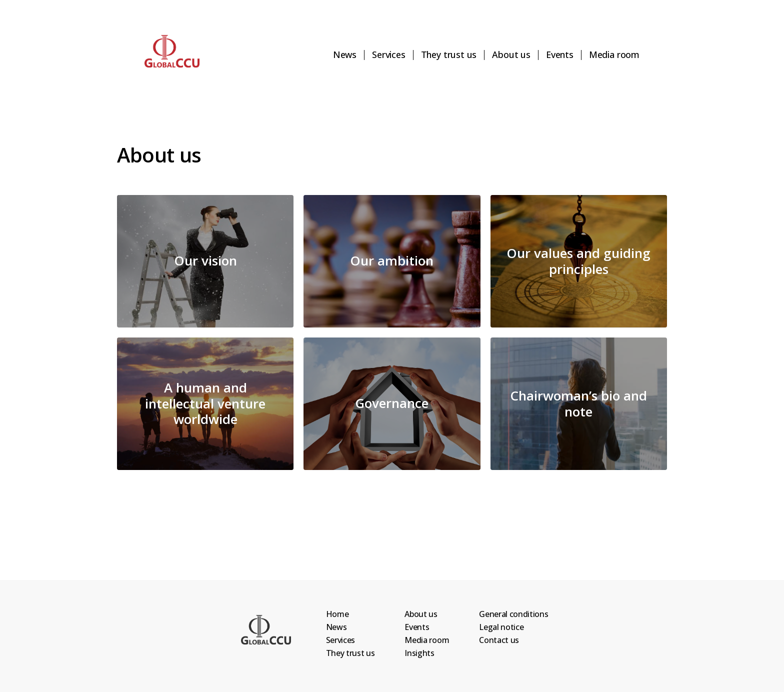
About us (511, 55)
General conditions (513, 614)
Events (560, 55)
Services (389, 55)
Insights (419, 653)
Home (337, 614)
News (345, 55)
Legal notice (501, 627)
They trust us (449, 55)
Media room (614, 55)
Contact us (499, 640)
